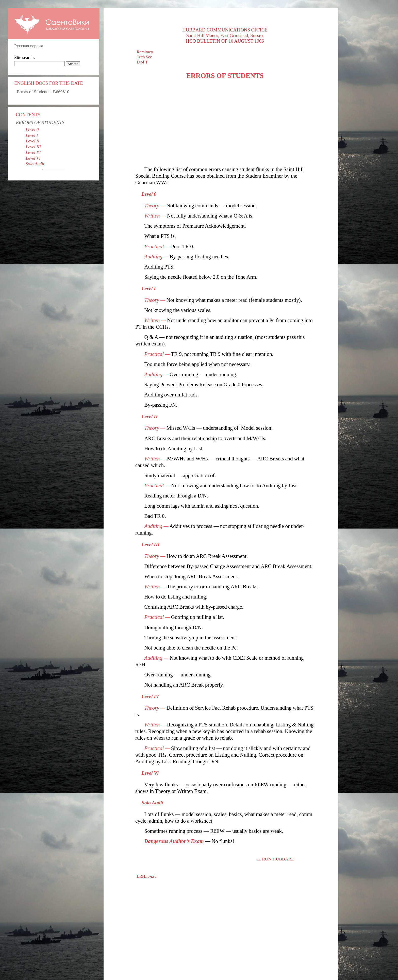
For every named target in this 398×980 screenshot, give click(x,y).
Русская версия (29, 46)
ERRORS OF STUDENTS (40, 122)
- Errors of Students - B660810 (42, 92)
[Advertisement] (225, 123)
